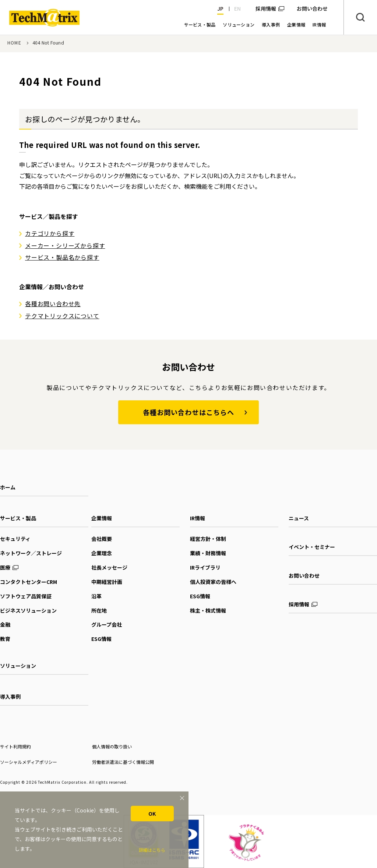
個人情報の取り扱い (112, 746)
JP (220, 8)
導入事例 (10, 697)
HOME (14, 42)
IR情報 (198, 518)
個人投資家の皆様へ (213, 582)
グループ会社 (107, 624)
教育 (5, 639)
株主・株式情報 (208, 610)
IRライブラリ (205, 567)
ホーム (8, 487)
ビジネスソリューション (28, 610)
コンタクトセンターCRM (29, 582)
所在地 (99, 610)
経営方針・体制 (208, 539)
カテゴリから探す (50, 233)
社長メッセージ (109, 567)
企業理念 (102, 553)
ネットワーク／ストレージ (31, 553)
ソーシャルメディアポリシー (29, 762)
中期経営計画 (107, 582)
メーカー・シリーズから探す (65, 245)
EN (237, 8)
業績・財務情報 (208, 553)
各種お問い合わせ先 (53, 304)
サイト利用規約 (15, 746)
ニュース (299, 518)
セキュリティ (15, 539)
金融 (5, 624)
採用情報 (266, 8)
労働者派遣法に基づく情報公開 (123, 762)
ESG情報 (101, 639)
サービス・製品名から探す (62, 257)
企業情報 (102, 518)
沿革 (96, 596)
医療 (5, 567)
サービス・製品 (18, 518)
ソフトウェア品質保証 (26, 596)
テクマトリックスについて (62, 316)
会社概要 (102, 539)
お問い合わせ (304, 575)
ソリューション (18, 666)
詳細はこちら (152, 850)
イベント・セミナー (312, 547)
